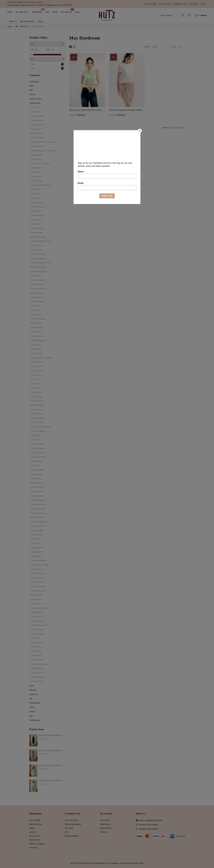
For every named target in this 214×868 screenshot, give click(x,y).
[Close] (140, 131)
